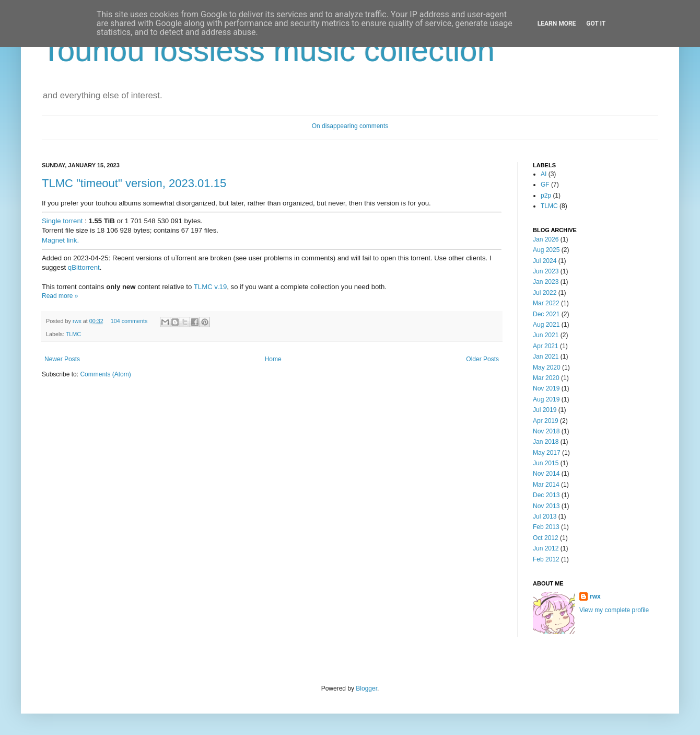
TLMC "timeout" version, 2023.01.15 (134, 183)
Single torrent (62, 221)
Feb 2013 (546, 527)
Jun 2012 (546, 548)
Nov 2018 (546, 431)
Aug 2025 (546, 250)
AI (544, 174)
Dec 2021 (546, 314)
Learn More (557, 24)
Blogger (366, 688)
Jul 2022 (545, 293)
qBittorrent (84, 267)
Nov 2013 (546, 506)
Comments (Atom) (105, 374)
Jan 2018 (546, 442)
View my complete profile (614, 610)
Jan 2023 (546, 282)
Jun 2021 (546, 335)
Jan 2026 (546, 239)
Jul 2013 (545, 516)
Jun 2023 (546, 271)
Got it (596, 24)
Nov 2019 (546, 388)
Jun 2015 (546, 463)
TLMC (73, 334)
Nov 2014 (546, 474)
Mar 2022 (546, 303)
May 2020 (547, 367)
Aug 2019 (546, 399)
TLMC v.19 (211, 287)
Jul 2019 (545, 410)
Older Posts (482, 359)
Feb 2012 (546, 559)
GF (545, 185)
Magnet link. (60, 240)
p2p (546, 196)
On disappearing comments (350, 126)
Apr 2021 (546, 346)
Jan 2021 (546, 357)
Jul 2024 (545, 261)
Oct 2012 (546, 538)
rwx (78, 321)
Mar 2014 (546, 485)
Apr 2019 (546, 421)
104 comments (129, 321)
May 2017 (547, 453)
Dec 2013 (546, 495)
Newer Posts (62, 359)
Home (273, 359)
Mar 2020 (546, 378)
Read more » (60, 296)
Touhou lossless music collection (268, 50)
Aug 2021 (546, 325)
